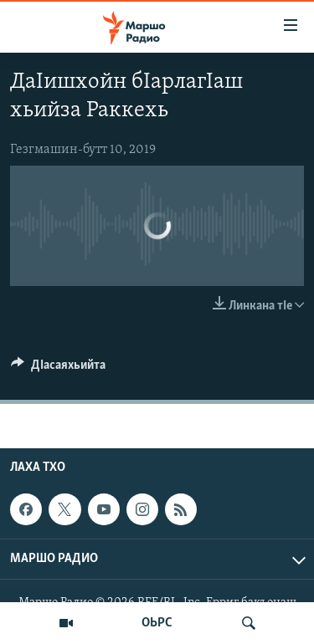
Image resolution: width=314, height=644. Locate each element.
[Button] (58, 369)
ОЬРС (157, 623)
